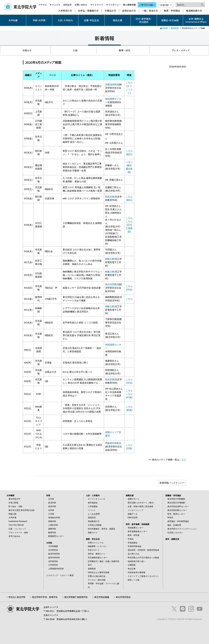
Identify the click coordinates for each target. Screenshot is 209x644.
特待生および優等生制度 (99, 572)
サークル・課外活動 (97, 580)
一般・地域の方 (150, 11)
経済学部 (52, 503)
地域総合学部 (54, 518)
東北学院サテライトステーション (182, 529)
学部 (48, 496)
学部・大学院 (39, 20)
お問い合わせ (81, 5)
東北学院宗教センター (177, 510)
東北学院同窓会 (123, 597)
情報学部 (52, 521)
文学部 (51, 499)
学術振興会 (133, 543)
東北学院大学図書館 (176, 499)
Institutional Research (18, 521)
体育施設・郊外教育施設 (178, 521)
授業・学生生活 (91, 20)
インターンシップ (136, 510)
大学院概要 (53, 546)
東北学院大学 (14, 499)
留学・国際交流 (172, 539)
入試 (74, 50)
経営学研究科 (54, 558)
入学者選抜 (93, 506)
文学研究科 (53, 550)
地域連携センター (136, 528)
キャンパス (55, 5)
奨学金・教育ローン (97, 554)
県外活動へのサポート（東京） (141, 503)
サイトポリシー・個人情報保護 (121, 5)
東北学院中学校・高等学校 (45, 597)
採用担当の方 (129, 11)
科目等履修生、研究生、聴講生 (102, 529)
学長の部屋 (13, 503)
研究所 (170, 518)
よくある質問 (94, 514)
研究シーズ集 (134, 580)
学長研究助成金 (135, 546)
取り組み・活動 (15, 506)
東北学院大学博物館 (176, 503)
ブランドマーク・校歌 (18, 533)
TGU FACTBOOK (16, 525)
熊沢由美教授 (112, 284)
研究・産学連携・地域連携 (144, 20)
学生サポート (94, 550)
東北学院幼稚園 (102, 597)
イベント (92, 510)
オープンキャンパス (97, 499)
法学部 (51, 510)
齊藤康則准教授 (113, 443)
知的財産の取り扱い (137, 561)
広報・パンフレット (17, 529)
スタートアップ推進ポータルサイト (143, 576)
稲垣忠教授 (111, 197)
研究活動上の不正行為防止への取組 (143, 558)
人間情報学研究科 (56, 569)
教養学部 (52, 533)
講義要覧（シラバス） (98, 546)
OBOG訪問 (133, 518)
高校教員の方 (94, 521)
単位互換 (132, 569)
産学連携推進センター (137, 531)
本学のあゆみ (14, 536)
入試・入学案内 (65, 20)
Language (166, 5)
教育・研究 (123, 50)
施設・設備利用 (174, 525)
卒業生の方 (110, 11)
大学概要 (13, 20)
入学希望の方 (65, 11)
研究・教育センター (176, 514)
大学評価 (12, 518)
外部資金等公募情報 (137, 572)
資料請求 (67, 5)
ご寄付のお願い (147, 5)
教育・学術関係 (172, 11)
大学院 (49, 543)
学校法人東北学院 (17, 597)
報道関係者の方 (194, 11)
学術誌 (131, 539)
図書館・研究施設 (170, 20)
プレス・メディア (179, 50)
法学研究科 (53, 561)
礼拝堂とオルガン (175, 533)
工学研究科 (53, 565)
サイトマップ (97, 5)
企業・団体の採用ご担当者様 (140, 506)
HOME (165, 28)
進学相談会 (93, 503)
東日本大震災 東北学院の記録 (21, 510)
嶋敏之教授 (111, 259)
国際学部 (52, 529)
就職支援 (118, 20)
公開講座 (132, 565)
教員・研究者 (134, 535)
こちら (129, 218)
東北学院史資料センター (178, 506)
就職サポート (134, 499)
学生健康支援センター (98, 558)
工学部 (51, 514)
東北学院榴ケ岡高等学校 (76, 597)
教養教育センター (56, 536)
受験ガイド (93, 533)
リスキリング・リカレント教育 (60, 575)
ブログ (172, 483)
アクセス (43, 5)
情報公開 (12, 514)
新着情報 (175, 28)
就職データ (133, 514)
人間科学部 (53, 525)
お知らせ (25, 50)
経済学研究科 (54, 554)
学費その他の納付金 (97, 576)
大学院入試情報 (95, 525)
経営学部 (52, 506)
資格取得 (92, 569)
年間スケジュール (96, 543)
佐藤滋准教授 (112, 84)
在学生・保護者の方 (88, 11)
